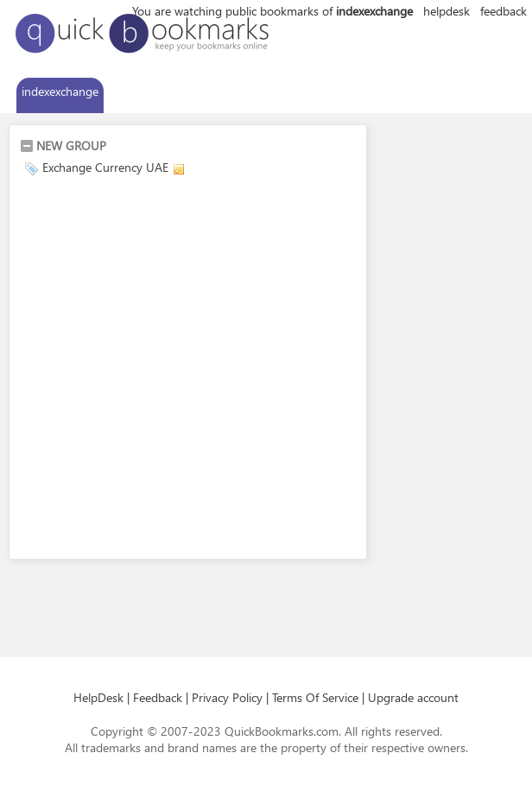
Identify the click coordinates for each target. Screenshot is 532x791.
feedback (503, 11)
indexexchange (60, 91)
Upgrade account (413, 697)
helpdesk (446, 11)
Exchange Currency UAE (105, 167)
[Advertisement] (178, 370)
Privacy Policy (227, 697)
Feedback (158, 697)
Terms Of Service (315, 697)
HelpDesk (98, 697)
